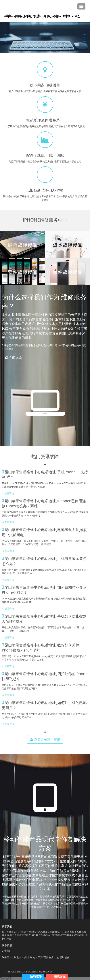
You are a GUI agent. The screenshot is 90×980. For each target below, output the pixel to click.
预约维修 (36, 976)
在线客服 (60, 976)
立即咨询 (14, 358)
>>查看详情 (8, 493)
